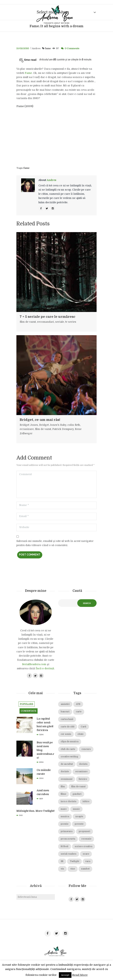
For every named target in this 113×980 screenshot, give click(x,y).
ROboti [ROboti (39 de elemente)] (65, 847)
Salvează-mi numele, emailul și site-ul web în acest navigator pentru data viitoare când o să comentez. (55, 543)
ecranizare (27, 429)
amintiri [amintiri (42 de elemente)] (65, 704)
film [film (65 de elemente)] (63, 787)
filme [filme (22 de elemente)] (63, 794)
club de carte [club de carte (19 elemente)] (68, 749)
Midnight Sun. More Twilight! (36, 811)
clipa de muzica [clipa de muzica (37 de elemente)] (70, 742)
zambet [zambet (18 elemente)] (85, 869)
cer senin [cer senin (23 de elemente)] (66, 734)
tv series (71, 322)
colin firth (74, 425)
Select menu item (53, 12)
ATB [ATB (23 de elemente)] (78, 704)
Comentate (29, 711)
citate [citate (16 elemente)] (80, 734)
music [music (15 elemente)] (76, 809)
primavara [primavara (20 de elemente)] (67, 831)
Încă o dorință (45, 668)
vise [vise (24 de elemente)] (73, 869)
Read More (80, 975)
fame (48, 48)
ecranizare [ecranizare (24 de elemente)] (81, 772)
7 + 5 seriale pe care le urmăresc (47, 317)
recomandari (45, 322)
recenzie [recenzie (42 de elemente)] (86, 839)
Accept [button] (65, 975)
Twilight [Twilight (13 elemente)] (74, 861)
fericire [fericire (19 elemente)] (83, 779)
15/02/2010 (23, 48)
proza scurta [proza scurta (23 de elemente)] (68, 839)
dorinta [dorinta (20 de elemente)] (83, 764)
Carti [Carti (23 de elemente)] (83, 727)
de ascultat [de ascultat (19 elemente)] (67, 764)
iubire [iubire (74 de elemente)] (86, 802)
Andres (36, 48)
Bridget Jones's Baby (53, 425)
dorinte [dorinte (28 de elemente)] (65, 772)
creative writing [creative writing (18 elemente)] (69, 757)
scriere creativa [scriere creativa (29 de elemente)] (83, 847)
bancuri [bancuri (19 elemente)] (65, 712)
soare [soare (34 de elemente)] (86, 854)
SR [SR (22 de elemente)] (62, 861)
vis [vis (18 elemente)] (62, 869)
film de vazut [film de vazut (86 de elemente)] (78, 787)
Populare (27, 704)
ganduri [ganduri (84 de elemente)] (77, 794)
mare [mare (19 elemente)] (64, 809)
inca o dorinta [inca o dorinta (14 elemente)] (68, 802)
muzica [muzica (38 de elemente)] (65, 817)
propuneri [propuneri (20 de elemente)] (84, 831)
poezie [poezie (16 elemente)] (65, 824)
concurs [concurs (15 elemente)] (86, 749)
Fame (28, 73)
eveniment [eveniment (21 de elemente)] (67, 779)
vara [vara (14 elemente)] (88, 861)
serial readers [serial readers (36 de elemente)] (69, 854)
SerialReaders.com (34, 664)
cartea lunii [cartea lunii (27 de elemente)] (67, 719)
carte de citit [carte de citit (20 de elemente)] (68, 727)
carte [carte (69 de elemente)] (79, 712)
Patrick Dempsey (63, 429)
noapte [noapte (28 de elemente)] (79, 817)
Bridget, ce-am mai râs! (40, 420)
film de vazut (28, 322)
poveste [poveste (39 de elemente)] (79, 824)
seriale (60, 322)
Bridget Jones (29, 425)
